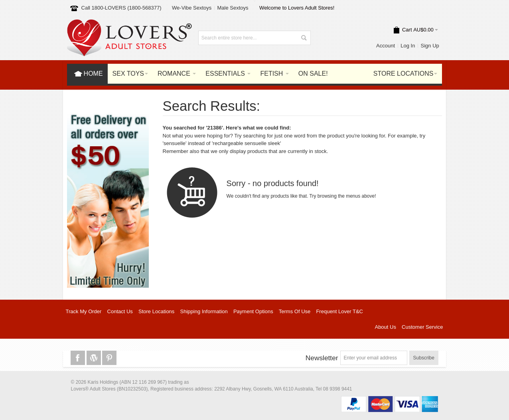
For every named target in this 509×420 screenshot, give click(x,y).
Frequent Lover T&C (339, 311)
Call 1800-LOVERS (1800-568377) (121, 8)
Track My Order (84, 311)
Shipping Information (204, 311)
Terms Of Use (295, 311)
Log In (408, 46)
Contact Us (120, 311)
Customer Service (422, 327)
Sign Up (430, 46)
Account (386, 46)
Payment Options (253, 311)
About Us (385, 327)
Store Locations (156, 311)
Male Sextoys (233, 8)
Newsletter (322, 358)
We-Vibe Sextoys (192, 8)
